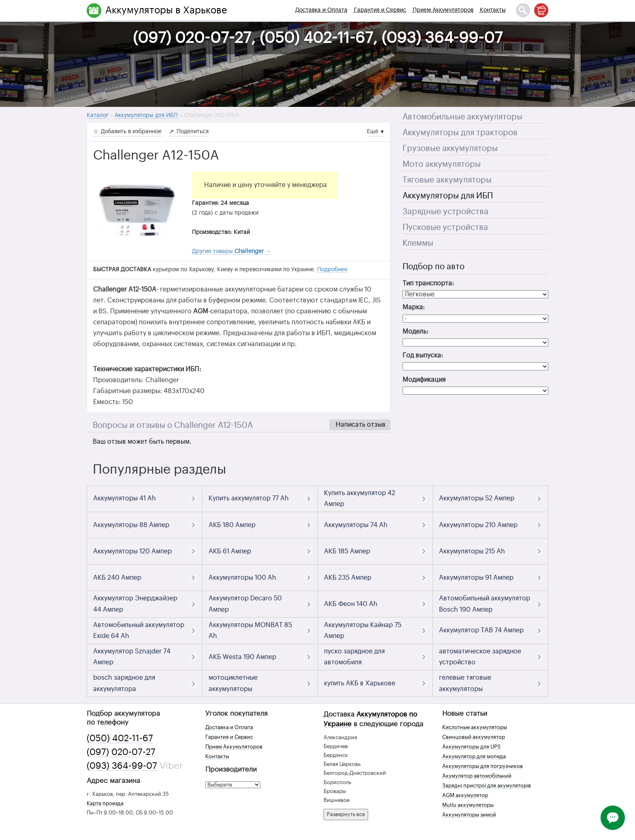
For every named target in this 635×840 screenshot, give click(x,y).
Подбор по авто (434, 267)
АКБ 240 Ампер (117, 578)
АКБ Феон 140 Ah (351, 604)
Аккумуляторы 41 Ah (125, 498)
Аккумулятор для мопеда (474, 756)
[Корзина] (541, 10)
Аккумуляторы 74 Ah (356, 525)
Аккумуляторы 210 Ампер (478, 525)
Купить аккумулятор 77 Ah (249, 498)
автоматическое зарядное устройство (480, 657)
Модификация (424, 380)
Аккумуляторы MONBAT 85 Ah (250, 631)
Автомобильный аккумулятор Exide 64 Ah (139, 631)
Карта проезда (105, 803)
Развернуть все (346, 814)
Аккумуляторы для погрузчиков (483, 766)
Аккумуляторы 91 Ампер (476, 578)
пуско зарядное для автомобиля (354, 657)
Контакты (493, 10)
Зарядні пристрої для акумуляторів (487, 786)
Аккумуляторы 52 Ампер (477, 498)
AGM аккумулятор (465, 795)
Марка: (414, 307)
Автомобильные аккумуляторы (462, 117)
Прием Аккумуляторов (443, 10)
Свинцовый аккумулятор (474, 737)
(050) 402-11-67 (120, 738)
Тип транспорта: (428, 283)
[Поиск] (523, 10)
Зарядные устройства (445, 212)
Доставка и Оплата (321, 10)
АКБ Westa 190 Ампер (242, 657)
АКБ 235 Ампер (348, 578)
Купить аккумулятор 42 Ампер (360, 499)
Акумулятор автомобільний (477, 776)
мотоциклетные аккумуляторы (233, 683)
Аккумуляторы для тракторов (460, 133)
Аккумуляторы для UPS (471, 747)
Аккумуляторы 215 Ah (472, 551)
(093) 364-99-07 (122, 766)
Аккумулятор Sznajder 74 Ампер (132, 657)
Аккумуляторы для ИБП (448, 196)
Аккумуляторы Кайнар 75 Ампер (363, 631)
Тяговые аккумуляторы (447, 180)
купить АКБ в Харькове (360, 683)
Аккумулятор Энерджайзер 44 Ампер (135, 604)
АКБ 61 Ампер (230, 551)
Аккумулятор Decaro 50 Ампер (245, 604)
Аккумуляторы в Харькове (166, 10)
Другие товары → (231, 251)
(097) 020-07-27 (121, 752)
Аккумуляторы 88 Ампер (131, 525)
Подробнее (332, 270)
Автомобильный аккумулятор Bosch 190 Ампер (485, 604)
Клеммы (418, 243)
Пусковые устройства (445, 228)
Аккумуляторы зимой (469, 815)
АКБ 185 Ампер (347, 551)
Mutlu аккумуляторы (468, 805)
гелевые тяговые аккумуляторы (465, 683)
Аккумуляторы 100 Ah (242, 578)
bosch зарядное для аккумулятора (124, 683)
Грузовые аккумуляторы (450, 149)
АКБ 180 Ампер (232, 525)
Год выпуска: (423, 355)
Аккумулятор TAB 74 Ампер (481, 630)
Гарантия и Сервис (380, 10)
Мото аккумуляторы (442, 164)
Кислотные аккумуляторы (475, 727)
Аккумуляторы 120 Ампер (132, 551)
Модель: (416, 332)
